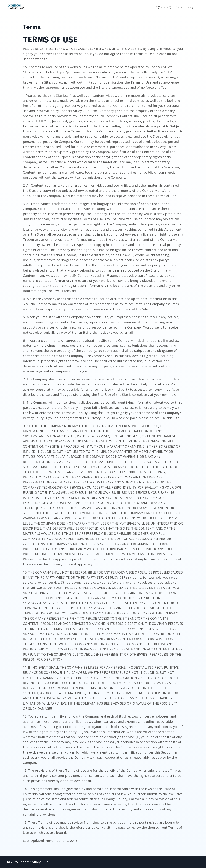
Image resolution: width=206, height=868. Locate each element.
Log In (192, 7)
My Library (163, 7)
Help (179, 7)
